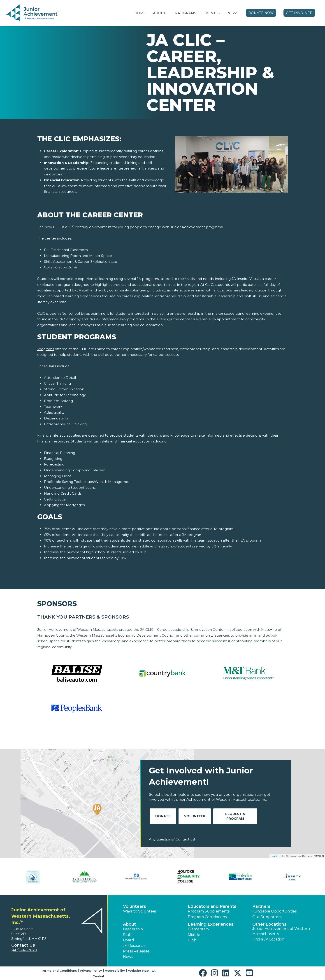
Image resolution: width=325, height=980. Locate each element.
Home (140, 13)
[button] (167, 13)
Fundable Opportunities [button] (274, 911)
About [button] (129, 924)
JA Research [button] (134, 946)
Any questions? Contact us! (172, 839)
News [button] (128, 957)
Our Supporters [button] (267, 917)
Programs (186, 13)
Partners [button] (261, 906)
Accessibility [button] (115, 971)
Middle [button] (194, 935)
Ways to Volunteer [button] (140, 911)
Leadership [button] (133, 929)
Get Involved (299, 13)
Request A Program (235, 816)
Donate (163, 816)
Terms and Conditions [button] (59, 971)
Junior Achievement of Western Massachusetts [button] (281, 931)
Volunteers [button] (135, 906)
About (159, 13)
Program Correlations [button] (207, 917)
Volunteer (195, 816)
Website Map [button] (138, 971)
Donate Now (261, 13)
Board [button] (129, 940)
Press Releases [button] (136, 951)
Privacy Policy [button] (91, 971)
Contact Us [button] (23, 945)
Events (211, 13)
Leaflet (274, 856)
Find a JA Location (268, 939)
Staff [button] (127, 935)
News (233, 13)
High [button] (192, 940)
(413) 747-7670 (24, 950)
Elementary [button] (198, 929)
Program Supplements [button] (209, 911)
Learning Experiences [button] (211, 924)
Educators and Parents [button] (212, 906)
